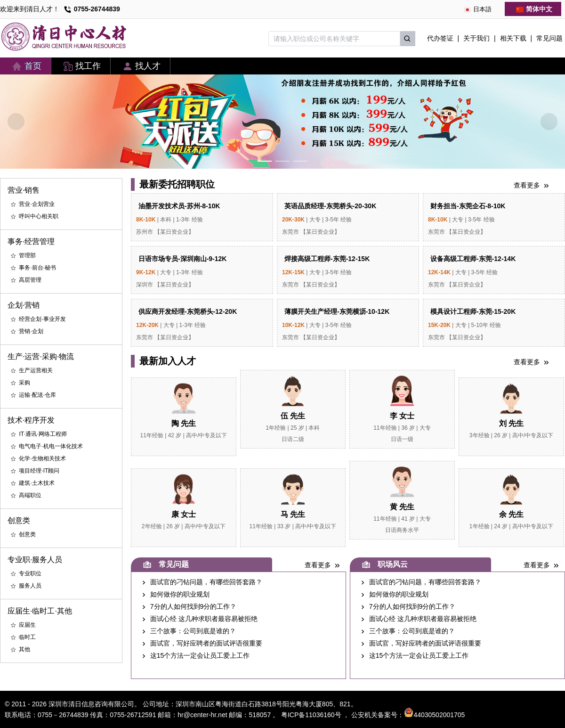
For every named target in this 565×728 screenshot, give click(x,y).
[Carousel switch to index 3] (300, 161)
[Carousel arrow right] (549, 122)
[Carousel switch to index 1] (265, 161)
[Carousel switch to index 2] (282, 161)
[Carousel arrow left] (16, 122)
